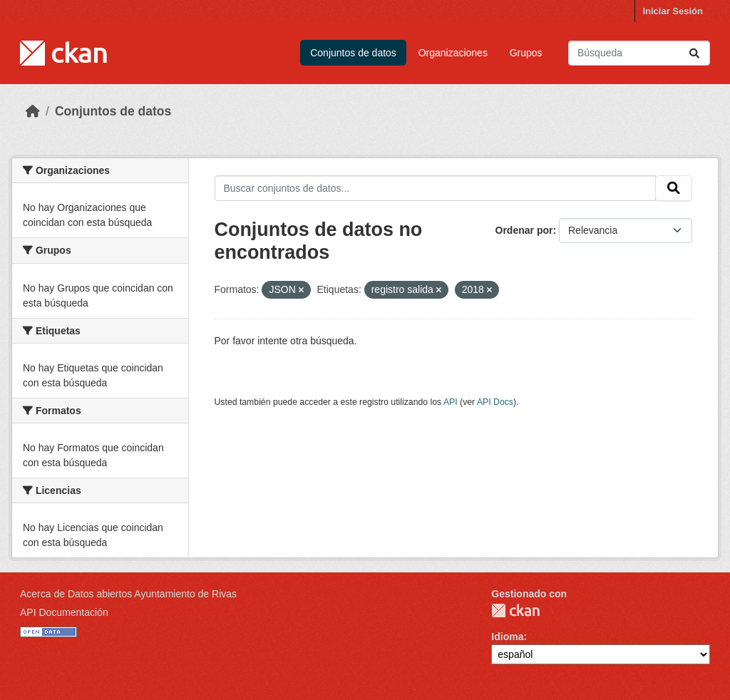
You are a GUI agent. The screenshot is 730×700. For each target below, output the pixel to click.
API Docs (495, 402)
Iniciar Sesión (673, 11)
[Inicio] (33, 111)
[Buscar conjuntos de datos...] (639, 53)
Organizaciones (453, 53)
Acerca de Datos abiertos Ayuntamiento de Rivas (128, 594)
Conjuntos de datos (353, 53)
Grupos (526, 53)
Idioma (507, 637)
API (451, 402)
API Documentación (64, 612)
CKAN (515, 611)
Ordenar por (524, 230)
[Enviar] (694, 53)
